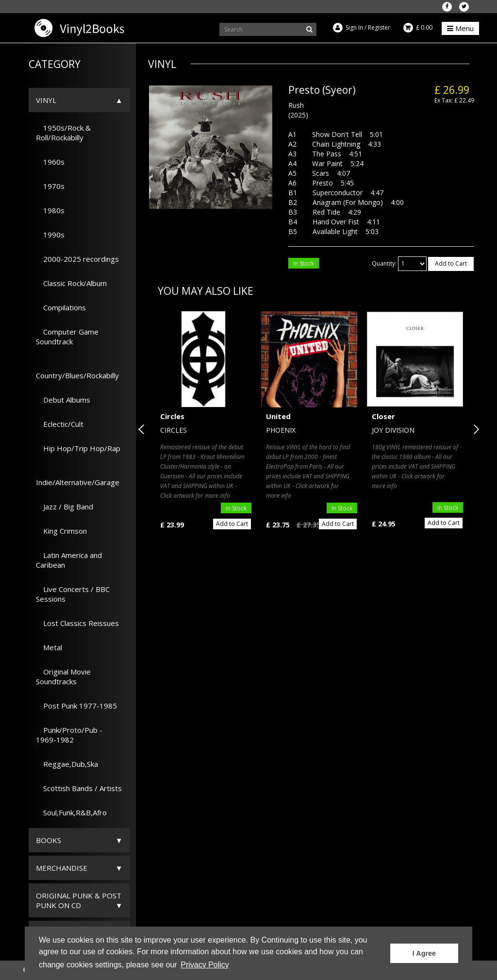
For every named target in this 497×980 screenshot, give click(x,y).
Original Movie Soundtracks (63, 676)
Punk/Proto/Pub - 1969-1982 (69, 735)
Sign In (354, 27)
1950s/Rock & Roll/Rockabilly (63, 133)
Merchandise (62, 868)
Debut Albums (63, 400)
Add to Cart (451, 263)
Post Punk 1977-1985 (76, 706)
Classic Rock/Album (71, 283)
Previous (143, 429)
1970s (50, 186)
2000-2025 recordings (77, 259)
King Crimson (61, 531)
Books (49, 840)
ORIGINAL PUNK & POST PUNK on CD (79, 900)
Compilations (61, 307)
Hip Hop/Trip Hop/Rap (78, 448)
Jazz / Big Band (65, 507)
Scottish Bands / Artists (79, 788)
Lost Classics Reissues (77, 623)
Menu (460, 28)
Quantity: (384, 263)
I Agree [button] (424, 953)
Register (379, 27)
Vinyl (46, 100)
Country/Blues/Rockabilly (77, 371)
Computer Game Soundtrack (67, 337)
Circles (172, 416)
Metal (49, 647)
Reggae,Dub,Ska (67, 764)
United (278, 416)
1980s (50, 210)
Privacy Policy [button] (205, 965)
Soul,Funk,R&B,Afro (71, 812)
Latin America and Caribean (69, 560)
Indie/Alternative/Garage (78, 477)
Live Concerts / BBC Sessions (73, 594)
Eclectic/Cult (60, 424)
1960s (50, 162)
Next (474, 429)
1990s (50, 235)
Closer (383, 416)
